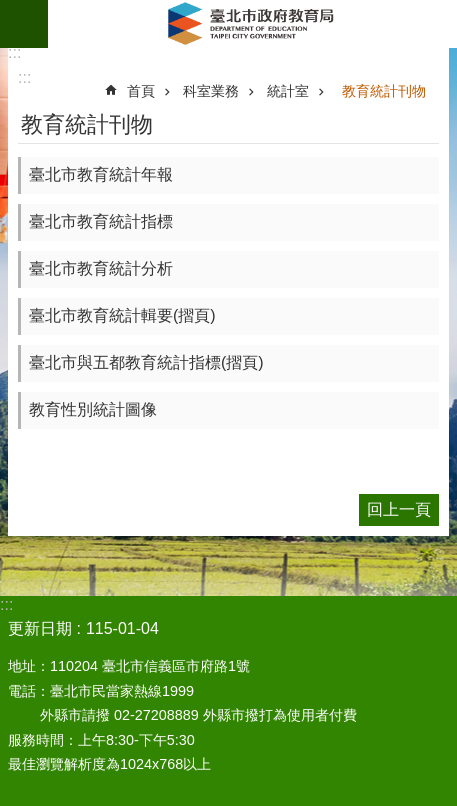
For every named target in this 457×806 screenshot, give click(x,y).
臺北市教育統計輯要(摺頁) (122, 315)
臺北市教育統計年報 (101, 174)
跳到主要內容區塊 (10, 10)
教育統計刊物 (384, 91)
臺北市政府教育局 (252, 24)
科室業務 (211, 91)
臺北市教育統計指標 (101, 221)
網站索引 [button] (24, 24)
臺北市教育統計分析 (101, 268)
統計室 (288, 91)
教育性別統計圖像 (93, 409)
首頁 (141, 91)
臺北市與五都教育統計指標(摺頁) (146, 362)
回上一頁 (399, 509)
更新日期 (40, 628)
